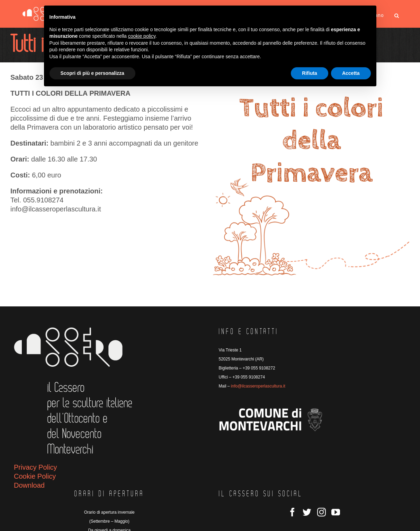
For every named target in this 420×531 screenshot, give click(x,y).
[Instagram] (321, 512)
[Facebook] (292, 512)
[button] (397, 16)
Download (29, 485)
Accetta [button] (351, 73)
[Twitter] (307, 512)
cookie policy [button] (142, 36)
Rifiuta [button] (310, 73)
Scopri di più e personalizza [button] (92, 73)
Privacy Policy (35, 467)
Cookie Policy (35, 476)
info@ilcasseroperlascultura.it (258, 386)
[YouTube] (336, 512)
